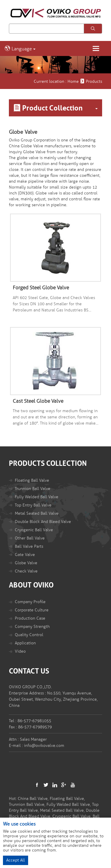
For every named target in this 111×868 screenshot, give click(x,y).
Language (20, 48)
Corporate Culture (32, 610)
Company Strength (32, 627)
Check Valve (26, 571)
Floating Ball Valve (32, 480)
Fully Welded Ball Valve (37, 497)
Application (25, 643)
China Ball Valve (33, 799)
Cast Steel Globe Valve (38, 401)
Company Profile (30, 602)
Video (20, 651)
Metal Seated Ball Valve (37, 513)
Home (73, 81)
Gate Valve (25, 555)
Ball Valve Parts (29, 546)
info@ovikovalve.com (44, 746)
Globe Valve (26, 563)
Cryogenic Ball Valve (34, 530)
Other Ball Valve (30, 538)
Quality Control (29, 635)
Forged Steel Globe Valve (41, 288)
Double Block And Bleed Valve (43, 522)
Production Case (30, 618)
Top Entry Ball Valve (33, 505)
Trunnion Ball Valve (33, 489)
